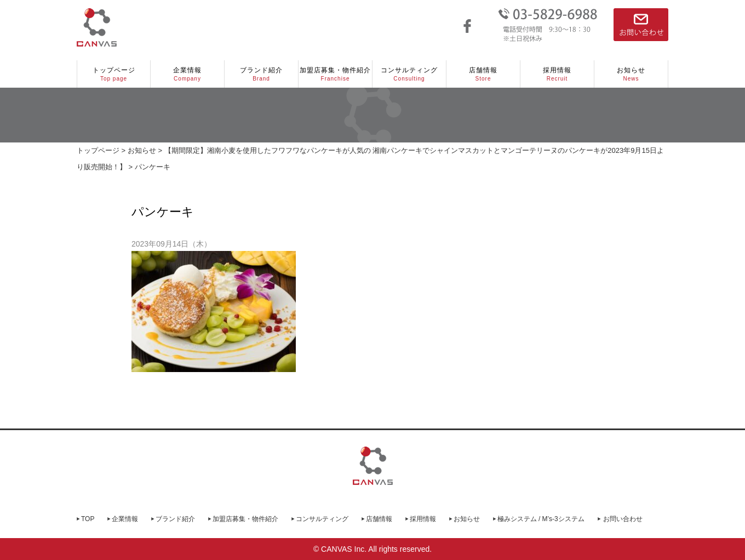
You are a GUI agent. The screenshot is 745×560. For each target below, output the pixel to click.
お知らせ (631, 75)
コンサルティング (409, 75)
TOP (88, 519)
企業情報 (187, 75)
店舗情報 (483, 75)
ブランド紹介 (261, 75)
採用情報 (557, 75)
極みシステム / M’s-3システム (541, 519)
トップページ (114, 75)
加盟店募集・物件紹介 (335, 75)
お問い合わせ (623, 519)
